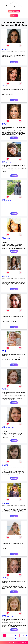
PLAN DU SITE (18, 642)
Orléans (3, 276)
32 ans (7, 49)
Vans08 (3, 199)
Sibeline (4, 275)
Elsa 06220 (4, 578)
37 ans (8, 238)
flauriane (4, 615)
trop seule (4, 540)
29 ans (9, 201)
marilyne (4, 388)
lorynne (3, 313)
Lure (3, 390)
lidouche (4, 502)
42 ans (6, 390)
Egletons (4, 238)
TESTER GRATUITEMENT (14, 11)
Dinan (3, 125)
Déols (3, 49)
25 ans (8, 276)
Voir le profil (14, 62)
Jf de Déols (4, 48)
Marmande (4, 163)
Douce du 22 (5, 124)
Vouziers (4, 314)
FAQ (10, 642)
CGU (13, 642)
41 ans (7, 125)
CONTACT (25, 642)
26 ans (6, 87)
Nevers (3, 503)
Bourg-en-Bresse (6, 617)
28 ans (12, 428)
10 (15, 638)
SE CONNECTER (14, 16)
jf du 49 (3, 426)
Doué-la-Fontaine (6, 428)
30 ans (8, 314)
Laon (3, 87)
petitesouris (4, 86)
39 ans (8, 541)
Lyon (3, 352)
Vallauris (4, 579)
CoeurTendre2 (5, 464)
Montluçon (4, 201)
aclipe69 (4, 351)
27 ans (12, 617)
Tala (3, 237)
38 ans (6, 352)
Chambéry (4, 465)
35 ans (9, 163)
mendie (3, 161)
